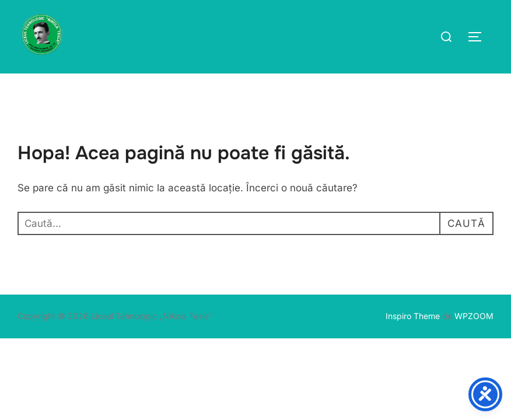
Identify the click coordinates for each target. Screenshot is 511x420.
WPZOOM (474, 316)
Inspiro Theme (413, 316)
